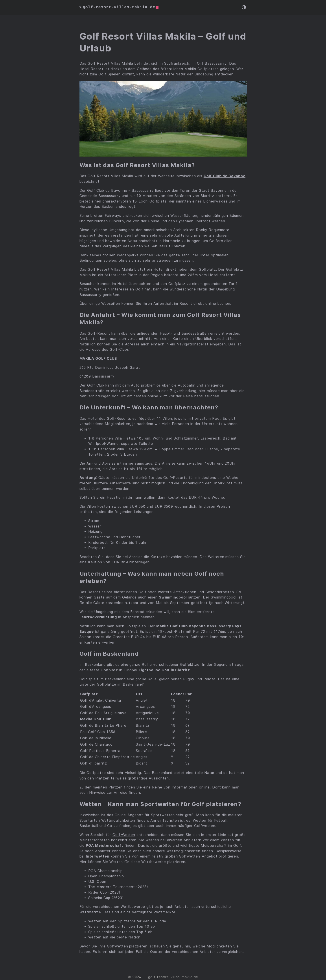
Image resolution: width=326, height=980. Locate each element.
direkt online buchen (212, 304)
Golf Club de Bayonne (225, 176)
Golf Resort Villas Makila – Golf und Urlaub (163, 42)
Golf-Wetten (124, 835)
